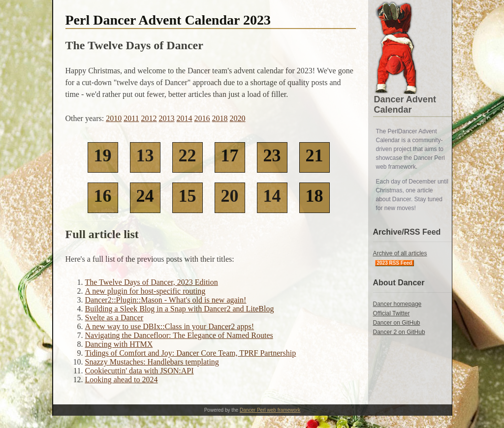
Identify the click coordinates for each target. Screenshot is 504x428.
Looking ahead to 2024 (122, 380)
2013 (167, 118)
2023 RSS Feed (395, 263)
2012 (149, 118)
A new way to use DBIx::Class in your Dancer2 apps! (170, 326)
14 (272, 196)
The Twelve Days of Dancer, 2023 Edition (152, 282)
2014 (185, 118)
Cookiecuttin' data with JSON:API (140, 371)
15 (188, 196)
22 (188, 155)
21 (315, 155)
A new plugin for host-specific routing (145, 291)
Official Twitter (392, 313)
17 (230, 155)
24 (145, 196)
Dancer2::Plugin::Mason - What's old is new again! (166, 300)
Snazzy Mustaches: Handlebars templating (152, 362)
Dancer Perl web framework (270, 410)
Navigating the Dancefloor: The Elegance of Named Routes (179, 335)
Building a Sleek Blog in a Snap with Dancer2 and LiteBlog (180, 309)
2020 (238, 118)
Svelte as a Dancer (114, 318)
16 (103, 196)
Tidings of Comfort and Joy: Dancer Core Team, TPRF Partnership (191, 353)
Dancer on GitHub (397, 323)
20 (230, 196)
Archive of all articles (400, 253)
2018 (220, 118)
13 (145, 155)
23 (272, 155)
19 (103, 155)
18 (315, 196)
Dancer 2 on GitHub (399, 332)
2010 (114, 118)
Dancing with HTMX (119, 344)
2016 (202, 118)
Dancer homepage (397, 304)
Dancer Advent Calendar (405, 105)
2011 (131, 118)
